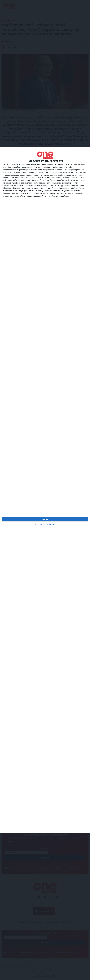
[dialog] (45, 490)
